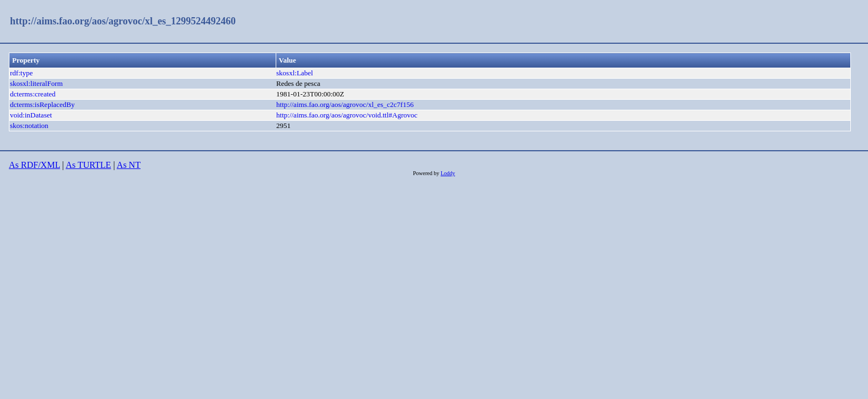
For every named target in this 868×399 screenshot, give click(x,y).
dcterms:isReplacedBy (42, 104)
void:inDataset (31, 115)
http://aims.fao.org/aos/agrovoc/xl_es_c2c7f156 (345, 104)
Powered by (427, 173)
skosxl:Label (294, 73)
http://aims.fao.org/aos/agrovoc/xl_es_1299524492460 (123, 21)
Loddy (448, 173)
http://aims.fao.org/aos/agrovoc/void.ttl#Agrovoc (347, 115)
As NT (129, 165)
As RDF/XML (34, 165)
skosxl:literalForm (36, 83)
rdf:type (21, 73)
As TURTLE (89, 165)
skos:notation (29, 126)
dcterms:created (33, 94)
